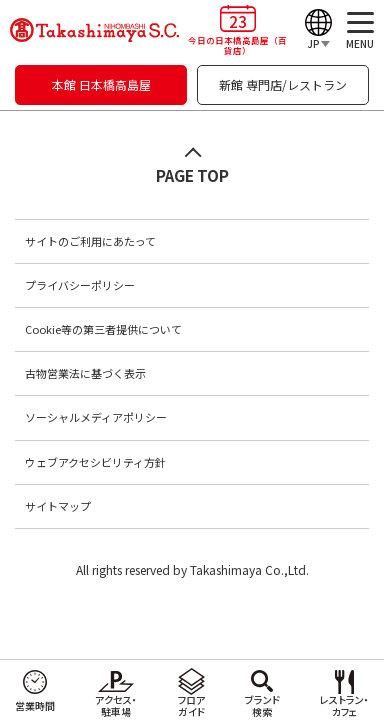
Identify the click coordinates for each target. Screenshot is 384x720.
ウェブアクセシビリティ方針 (95, 462)
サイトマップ (58, 506)
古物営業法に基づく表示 (85, 373)
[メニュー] (360, 30)
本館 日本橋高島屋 (101, 84)
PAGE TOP (192, 175)
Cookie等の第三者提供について (103, 329)
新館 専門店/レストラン (283, 84)
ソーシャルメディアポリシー (96, 417)
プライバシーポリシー (80, 285)
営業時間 (35, 705)
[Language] (318, 30)
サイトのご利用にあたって (90, 241)
